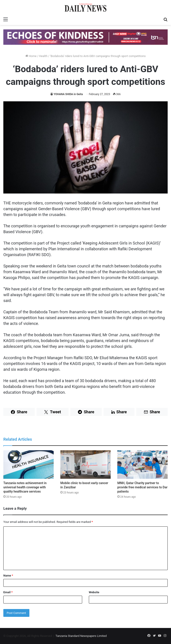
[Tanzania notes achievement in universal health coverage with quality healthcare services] (28, 464)
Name (8, 576)
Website (94, 592)
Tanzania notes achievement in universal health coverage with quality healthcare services (25, 487)
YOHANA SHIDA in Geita (68, 94)
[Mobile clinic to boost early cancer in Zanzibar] (85, 464)
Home (31, 56)
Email (8, 592)
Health (43, 56)
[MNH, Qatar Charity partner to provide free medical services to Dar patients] (142, 464)
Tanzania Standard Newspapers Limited (81, 636)
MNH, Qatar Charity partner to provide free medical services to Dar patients (142, 487)
